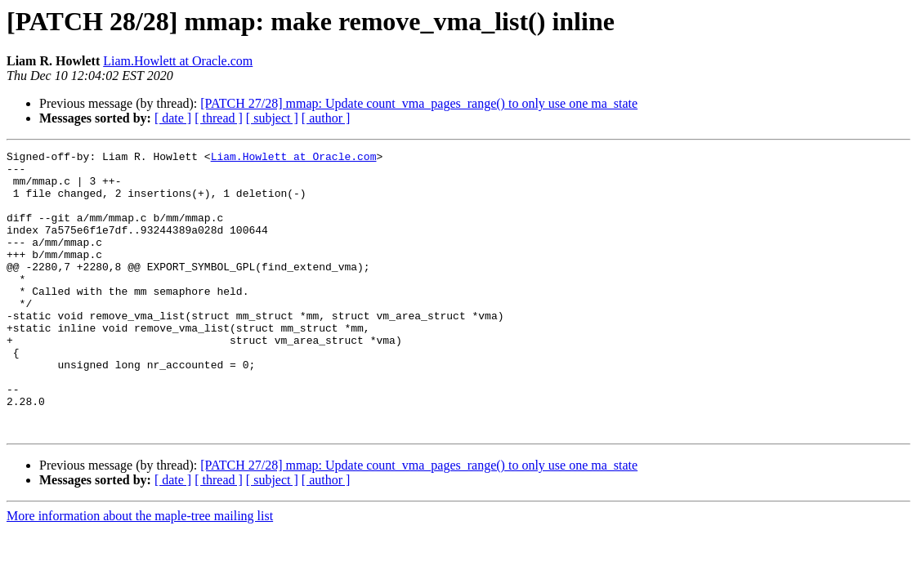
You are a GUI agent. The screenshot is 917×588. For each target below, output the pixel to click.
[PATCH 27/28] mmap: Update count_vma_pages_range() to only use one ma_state (419, 103)
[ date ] (173, 118)
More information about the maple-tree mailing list (140, 572)
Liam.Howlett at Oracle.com (178, 61)
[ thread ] (219, 118)
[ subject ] (272, 118)
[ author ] (326, 118)
